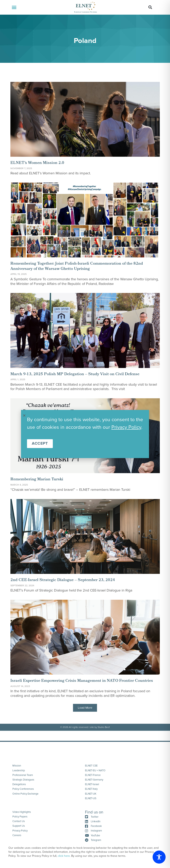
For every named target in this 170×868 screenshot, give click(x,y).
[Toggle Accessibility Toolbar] (159, 857)
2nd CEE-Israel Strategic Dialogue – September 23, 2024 (63, 580)
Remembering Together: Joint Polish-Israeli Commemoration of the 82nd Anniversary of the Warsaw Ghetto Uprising (77, 266)
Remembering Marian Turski (37, 480)
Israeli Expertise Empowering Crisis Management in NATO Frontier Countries (82, 681)
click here (64, 856)
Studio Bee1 (104, 727)
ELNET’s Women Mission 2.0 (37, 163)
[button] (14, 7)
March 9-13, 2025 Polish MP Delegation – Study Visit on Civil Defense (75, 374)
